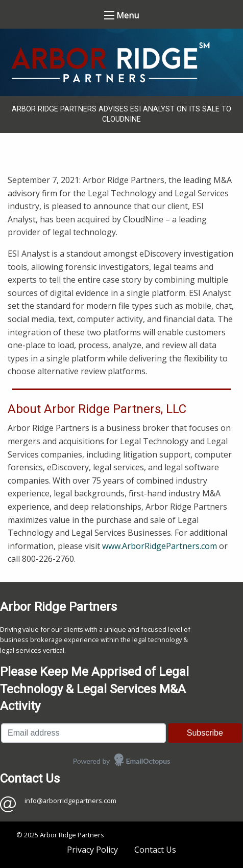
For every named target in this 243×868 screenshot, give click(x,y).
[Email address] (83, 733)
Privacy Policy (92, 850)
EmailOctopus (148, 761)
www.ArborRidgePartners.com (160, 546)
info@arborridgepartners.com (70, 801)
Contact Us (155, 850)
